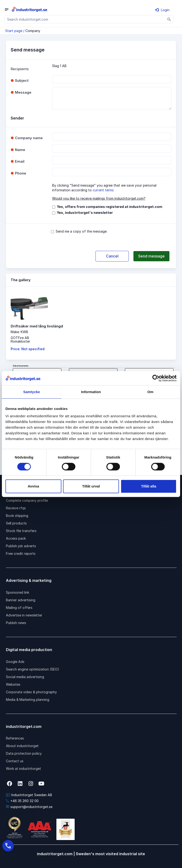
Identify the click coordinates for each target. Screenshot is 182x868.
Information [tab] (91, 392)
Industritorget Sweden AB (29, 795)
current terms (103, 190)
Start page (14, 31)
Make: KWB (19, 332)
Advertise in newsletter (24, 615)
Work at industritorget (23, 769)
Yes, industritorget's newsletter (85, 213)
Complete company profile (27, 500)
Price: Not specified (28, 349)
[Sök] (169, 19)
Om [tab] (150, 392)
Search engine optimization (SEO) (32, 669)
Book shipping (17, 516)
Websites (13, 684)
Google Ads (15, 662)
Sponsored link (18, 592)
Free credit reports (21, 553)
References (15, 738)
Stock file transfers (21, 531)
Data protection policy (24, 753)
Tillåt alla (149, 486)
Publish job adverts (21, 546)
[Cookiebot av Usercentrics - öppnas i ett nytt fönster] (156, 378)
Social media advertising (25, 677)
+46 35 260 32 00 (22, 801)
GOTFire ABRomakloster (20, 340)
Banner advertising (21, 600)
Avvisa (33, 486)
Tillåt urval (91, 486)
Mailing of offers (19, 608)
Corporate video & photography (31, 692)
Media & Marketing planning (28, 700)
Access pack (16, 538)
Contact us (15, 761)
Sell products (16, 523)
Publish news (16, 623)
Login (162, 10)
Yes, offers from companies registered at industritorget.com (110, 207)
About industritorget (22, 746)
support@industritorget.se (29, 807)
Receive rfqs (16, 508)
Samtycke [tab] (32, 392)
